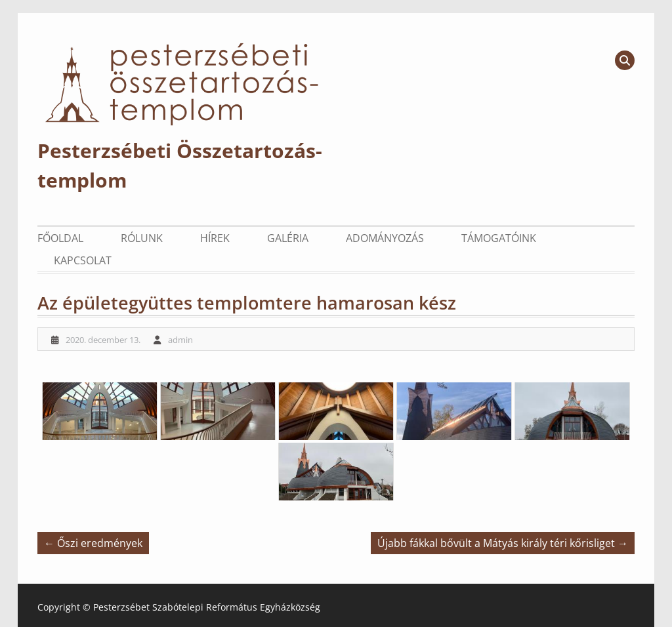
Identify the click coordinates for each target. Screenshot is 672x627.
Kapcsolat (83, 260)
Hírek (215, 238)
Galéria (288, 238)
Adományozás (385, 238)
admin (180, 340)
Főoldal (60, 238)
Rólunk (142, 238)
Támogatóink (499, 238)
